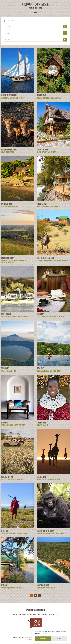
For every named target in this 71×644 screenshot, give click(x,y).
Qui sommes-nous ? (42, 614)
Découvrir (33, 614)
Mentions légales (18, 637)
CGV (25, 637)
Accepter (43, 639)
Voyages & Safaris (23, 614)
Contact (56, 614)
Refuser (59, 639)
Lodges (15, 614)
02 (36, 595)
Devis (51, 614)
